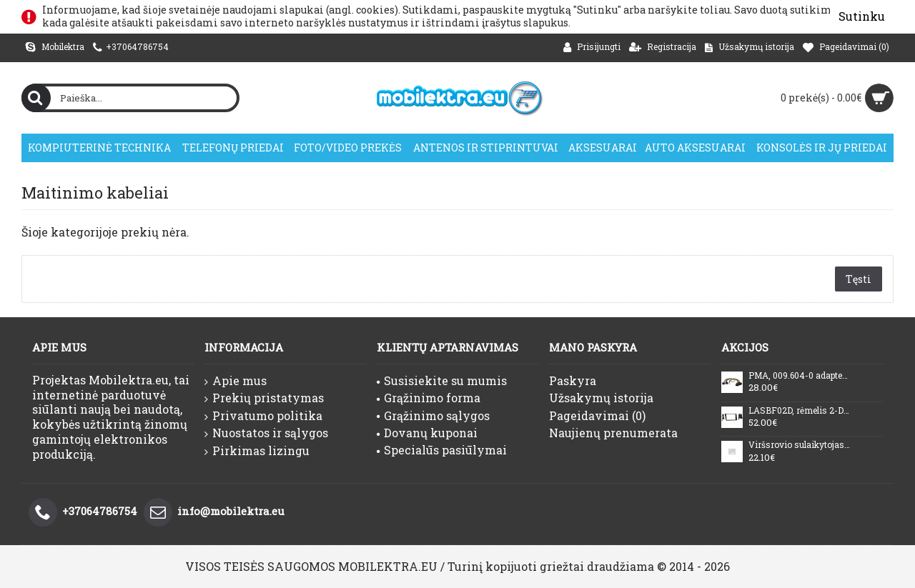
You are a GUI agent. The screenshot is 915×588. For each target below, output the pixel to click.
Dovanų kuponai (427, 433)
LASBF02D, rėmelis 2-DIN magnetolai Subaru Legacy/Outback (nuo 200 (799, 411)
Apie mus (236, 381)
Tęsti (859, 279)
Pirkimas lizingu (257, 451)
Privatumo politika (263, 416)
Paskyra (573, 380)
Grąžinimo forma (429, 398)
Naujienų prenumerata (613, 433)
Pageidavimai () (597, 415)
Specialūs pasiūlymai (442, 450)
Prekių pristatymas (264, 398)
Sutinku (862, 16)
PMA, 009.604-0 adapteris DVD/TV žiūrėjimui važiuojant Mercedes (799, 376)
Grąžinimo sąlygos (433, 415)
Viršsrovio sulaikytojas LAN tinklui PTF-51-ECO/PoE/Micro (799, 445)
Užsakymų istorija (601, 398)
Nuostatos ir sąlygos (266, 433)
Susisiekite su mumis (442, 380)
